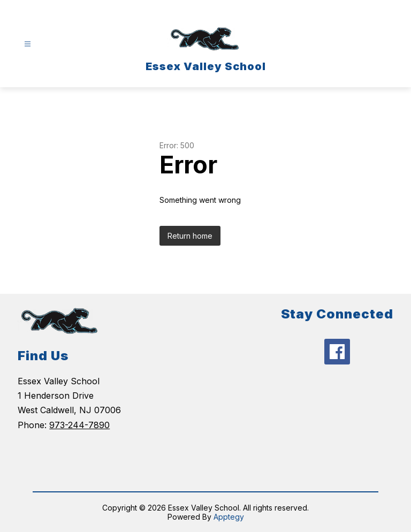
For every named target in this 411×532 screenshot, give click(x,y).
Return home (190, 236)
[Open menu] (28, 44)
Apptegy (229, 517)
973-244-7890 (79, 425)
